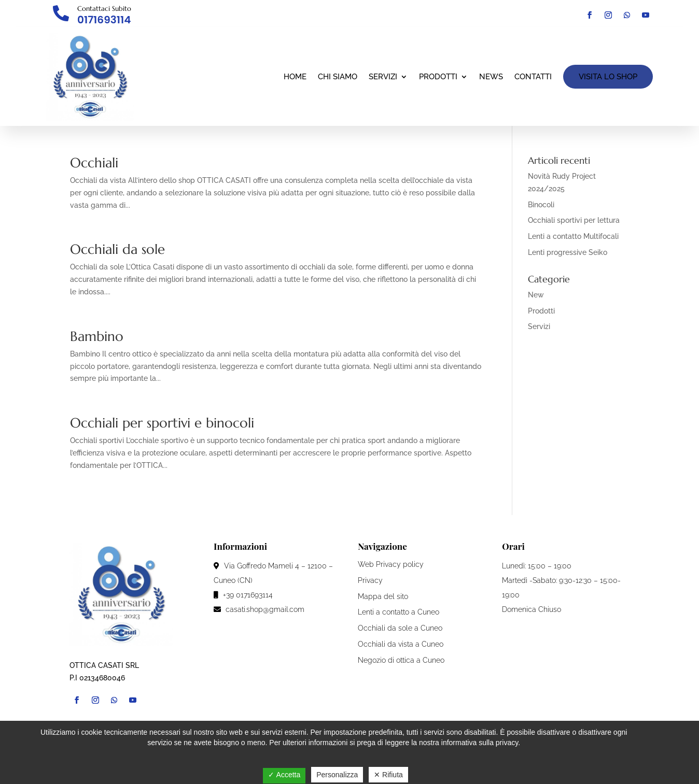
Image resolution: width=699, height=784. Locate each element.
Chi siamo (338, 77)
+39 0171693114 (243, 595)
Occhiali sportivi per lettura (574, 220)
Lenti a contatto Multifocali (573, 236)
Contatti (533, 77)
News (491, 77)
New (536, 295)
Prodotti (438, 77)
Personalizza (337, 775)
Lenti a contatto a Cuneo (399, 612)
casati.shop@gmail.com (259, 609)
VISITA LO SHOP (608, 77)
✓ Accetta (284, 775)
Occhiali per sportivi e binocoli (162, 423)
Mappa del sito (383, 596)
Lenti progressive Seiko (568, 252)
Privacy (370, 580)
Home (295, 77)
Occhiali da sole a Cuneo (400, 628)
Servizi (383, 77)
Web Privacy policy (391, 564)
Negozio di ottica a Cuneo (401, 660)
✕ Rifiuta (388, 775)
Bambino (97, 336)
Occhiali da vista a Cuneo (401, 644)
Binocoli (541, 205)
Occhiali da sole (117, 249)
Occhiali (94, 163)
